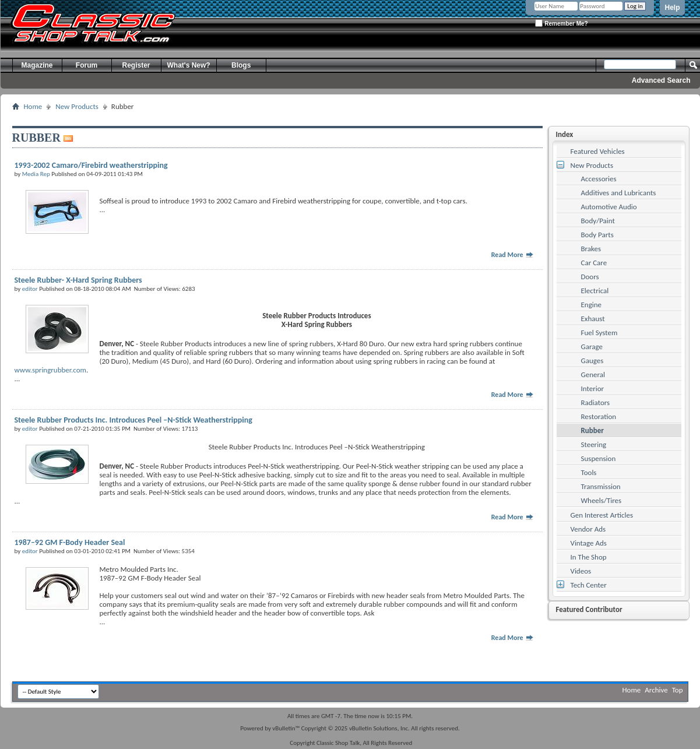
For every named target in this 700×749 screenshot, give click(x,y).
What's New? (189, 65)
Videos (581, 571)
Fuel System (599, 333)
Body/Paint (598, 221)
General (593, 374)
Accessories (599, 179)
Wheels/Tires (601, 500)
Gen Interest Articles (602, 515)
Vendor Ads (588, 529)
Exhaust (593, 319)
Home (33, 106)
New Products (77, 106)
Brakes (591, 249)
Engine (592, 305)
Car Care (594, 263)
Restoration (599, 416)
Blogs (241, 65)
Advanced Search (661, 80)
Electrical (595, 291)
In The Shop (589, 557)
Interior (593, 388)
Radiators (596, 402)
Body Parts (597, 235)
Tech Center (589, 585)
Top (678, 690)
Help (672, 8)
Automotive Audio (609, 207)
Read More (513, 255)
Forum (87, 65)
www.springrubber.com (50, 370)
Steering (594, 444)
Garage (592, 347)
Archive (656, 690)
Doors (590, 277)
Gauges (592, 361)
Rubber (592, 430)
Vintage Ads (589, 543)
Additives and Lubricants (619, 193)
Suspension (599, 458)
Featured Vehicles (598, 151)
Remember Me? (561, 23)
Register (136, 65)
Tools (589, 472)
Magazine (37, 65)
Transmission (601, 486)
